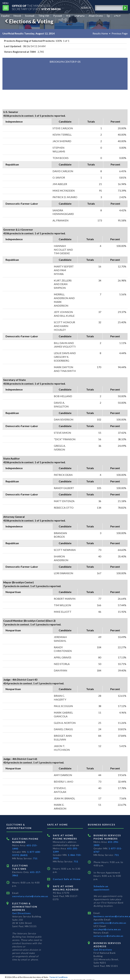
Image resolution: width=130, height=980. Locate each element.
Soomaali (30, 16)
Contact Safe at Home (67, 879)
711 (35, 858)
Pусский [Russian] (58, 16)
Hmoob (17, 16)
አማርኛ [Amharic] (117, 16)
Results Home (100, 33)
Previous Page (120, 33)
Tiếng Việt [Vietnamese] (44, 16)
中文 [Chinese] (68, 16)
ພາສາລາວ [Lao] (80, 16)
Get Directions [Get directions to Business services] (103, 950)
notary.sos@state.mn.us (108, 936)
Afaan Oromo (96, 16)
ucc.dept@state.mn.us (107, 929)
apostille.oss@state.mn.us (110, 923)
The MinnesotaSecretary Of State (37, 7)
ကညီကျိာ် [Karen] (63, 19)
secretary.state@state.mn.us (30, 896)
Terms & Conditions (58, 977)
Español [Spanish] (5, 16)
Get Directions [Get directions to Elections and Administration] (21, 913)
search (85, 8)
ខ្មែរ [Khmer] (108, 16)
